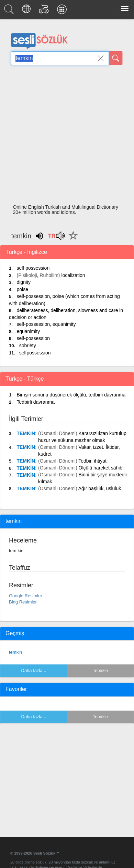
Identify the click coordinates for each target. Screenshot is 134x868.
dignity (23, 282)
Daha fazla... (34, 670)
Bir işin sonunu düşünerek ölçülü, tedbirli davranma (71, 395)
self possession (33, 268)
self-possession (33, 338)
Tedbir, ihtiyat (92, 461)
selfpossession (35, 353)
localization (73, 275)
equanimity (28, 331)
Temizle (100, 670)
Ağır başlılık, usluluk (100, 488)
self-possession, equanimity (46, 324)
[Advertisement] (64, 137)
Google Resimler (26, 596)
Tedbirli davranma (36, 402)
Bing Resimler (23, 602)
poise (22, 289)
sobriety (28, 345)
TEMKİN (26, 433)
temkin (15, 652)
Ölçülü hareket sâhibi (101, 468)
